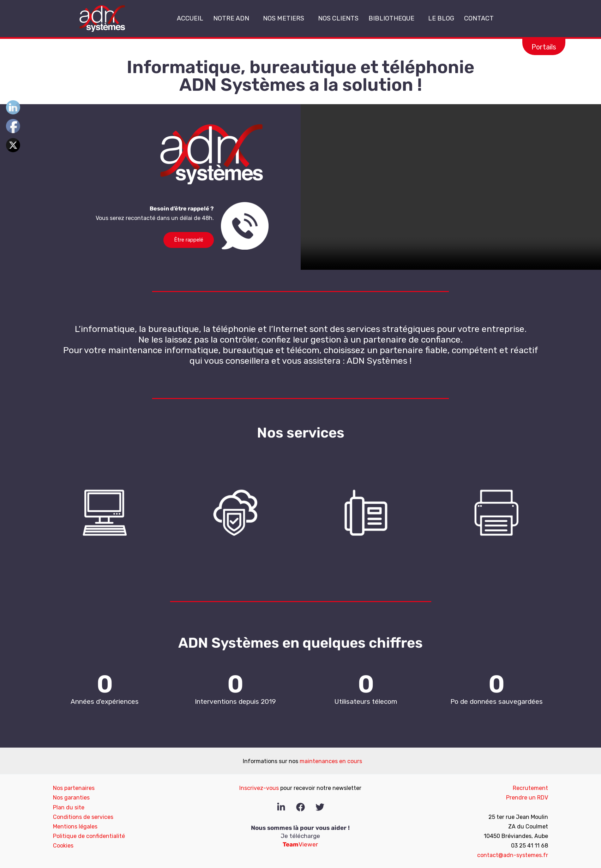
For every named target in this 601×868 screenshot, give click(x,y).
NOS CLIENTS (338, 18)
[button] (252, 19)
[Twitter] (320, 807)
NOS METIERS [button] (286, 18)
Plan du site (69, 807)
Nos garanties (71, 798)
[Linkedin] (281, 807)
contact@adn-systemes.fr (513, 855)
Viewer (300, 844)
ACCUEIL (190, 18)
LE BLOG (441, 18)
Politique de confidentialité (89, 836)
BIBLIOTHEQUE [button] (393, 18)
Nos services (301, 433)
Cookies (63, 846)
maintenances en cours (331, 761)
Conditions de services (83, 817)
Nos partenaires (74, 788)
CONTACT (479, 18)
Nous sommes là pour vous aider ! (300, 828)
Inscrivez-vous (259, 788)
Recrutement (530, 788)
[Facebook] (300, 807)
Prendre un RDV (527, 798)
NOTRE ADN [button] (233, 18)
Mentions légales (75, 827)
